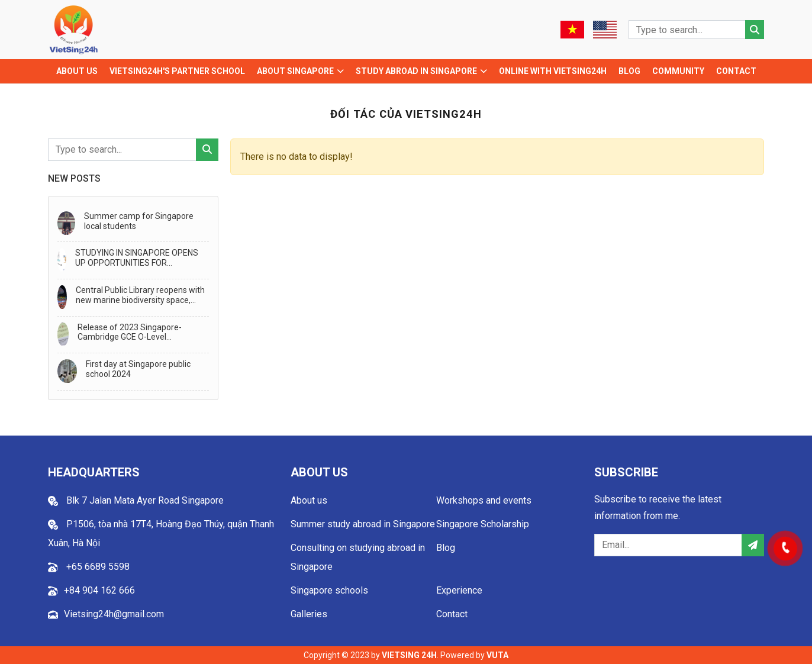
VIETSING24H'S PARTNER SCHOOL (177, 71)
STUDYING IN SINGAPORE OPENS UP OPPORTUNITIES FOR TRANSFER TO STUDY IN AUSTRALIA (137, 258)
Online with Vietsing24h (553, 71)
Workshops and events (484, 500)
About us (77, 71)
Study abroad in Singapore (416, 71)
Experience (459, 590)
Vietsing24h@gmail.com (114, 614)
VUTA (497, 655)
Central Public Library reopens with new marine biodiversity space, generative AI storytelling (140, 295)
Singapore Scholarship (483, 524)
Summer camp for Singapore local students (139, 221)
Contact (736, 71)
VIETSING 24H (409, 655)
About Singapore (295, 71)
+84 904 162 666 (99, 590)
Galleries (309, 614)
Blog (629, 71)
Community (678, 71)
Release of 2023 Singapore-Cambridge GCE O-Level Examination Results (130, 333)
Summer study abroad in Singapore (363, 524)
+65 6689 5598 (97, 567)
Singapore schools (329, 590)
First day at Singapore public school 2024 (138, 369)
